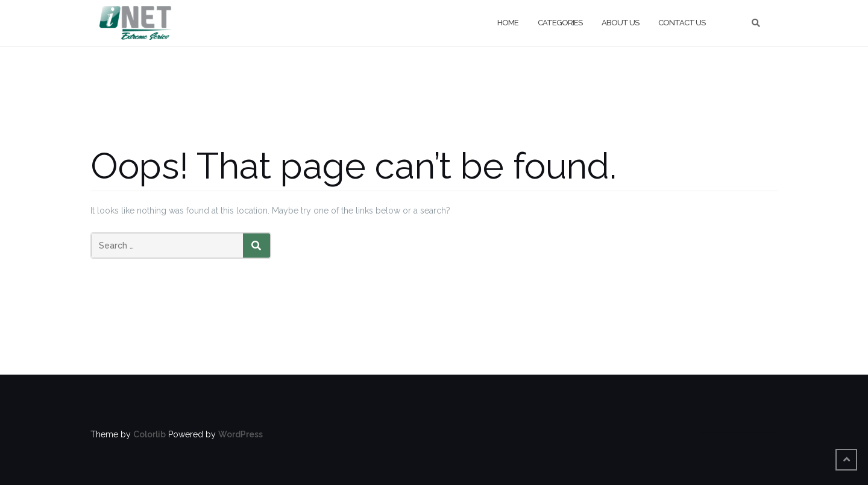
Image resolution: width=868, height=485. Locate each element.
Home (508, 23)
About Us (620, 23)
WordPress (241, 434)
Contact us (682, 23)
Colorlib (149, 434)
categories (560, 23)
